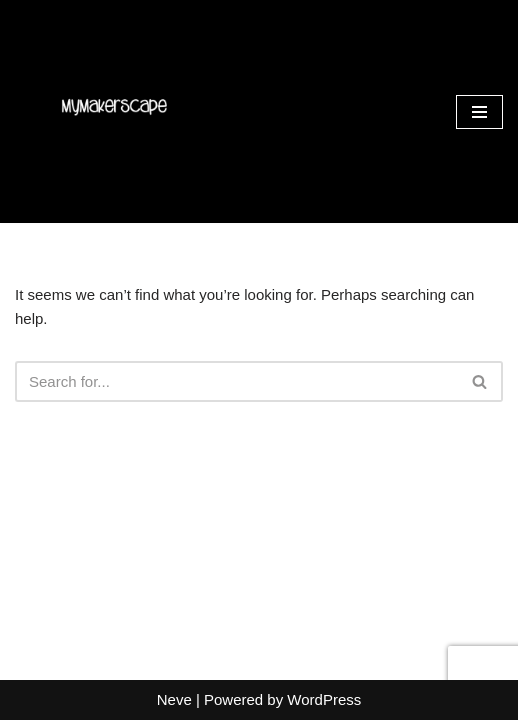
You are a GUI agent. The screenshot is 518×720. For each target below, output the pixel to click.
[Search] (236, 381)
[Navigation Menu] (479, 112)
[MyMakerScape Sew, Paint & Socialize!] (112, 111)
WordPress (324, 699)
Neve (174, 699)
